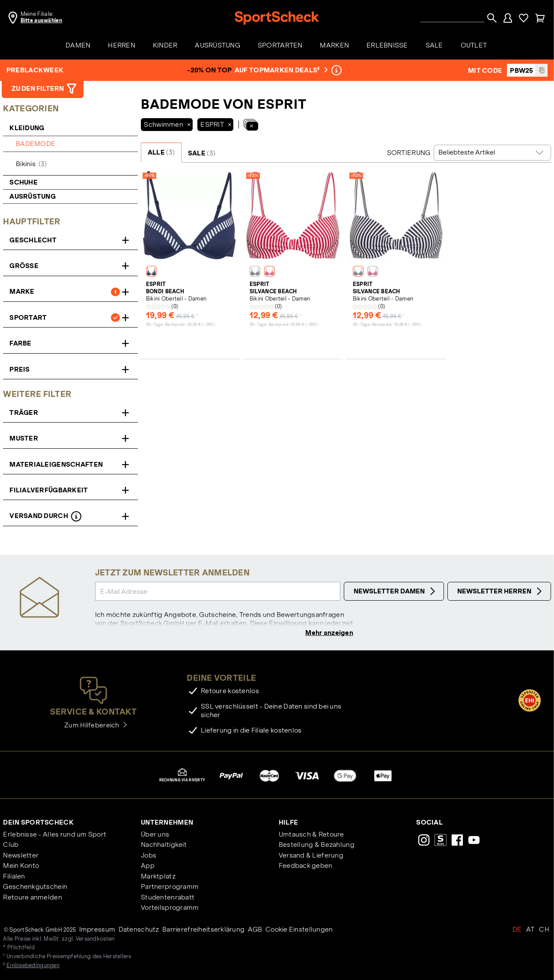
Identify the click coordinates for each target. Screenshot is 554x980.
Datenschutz (139, 930)
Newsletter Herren (501, 591)
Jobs (149, 856)
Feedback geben (306, 866)
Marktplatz (158, 877)
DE (517, 930)
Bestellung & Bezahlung (317, 845)
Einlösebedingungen (33, 966)
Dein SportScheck (38, 823)
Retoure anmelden (32, 898)
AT (530, 930)
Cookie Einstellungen (299, 930)
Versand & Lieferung (311, 856)
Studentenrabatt (168, 898)
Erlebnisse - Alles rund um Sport (55, 835)
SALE (202, 153)
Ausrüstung (33, 196)
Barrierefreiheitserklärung (203, 930)
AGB (255, 930)
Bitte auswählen (41, 21)
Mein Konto (21, 866)
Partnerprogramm (170, 887)
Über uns (155, 835)
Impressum (97, 930)
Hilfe (288, 823)
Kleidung (28, 128)
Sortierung (409, 153)
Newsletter (21, 856)
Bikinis (31, 164)
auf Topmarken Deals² (280, 70)
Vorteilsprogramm (170, 908)
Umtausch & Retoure (311, 835)
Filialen (14, 877)
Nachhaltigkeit (164, 845)
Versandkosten (95, 939)
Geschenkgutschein (35, 887)
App (148, 866)
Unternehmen (167, 823)
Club (11, 845)
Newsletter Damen (396, 591)
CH (544, 930)
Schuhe (24, 182)
